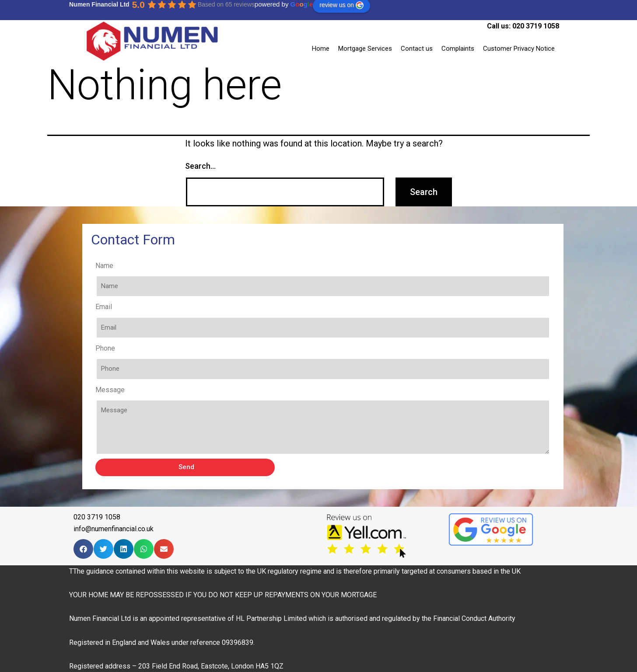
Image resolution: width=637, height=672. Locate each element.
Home (321, 49)
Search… (200, 166)
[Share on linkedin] (124, 549)
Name (104, 266)
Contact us (417, 49)
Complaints (458, 49)
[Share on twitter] (103, 549)
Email (104, 307)
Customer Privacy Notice (519, 49)
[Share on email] (164, 549)
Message (110, 390)
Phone (105, 348)
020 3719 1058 (536, 26)
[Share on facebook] (83, 549)
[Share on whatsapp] (144, 549)
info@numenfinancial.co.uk (114, 529)
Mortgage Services (365, 49)
